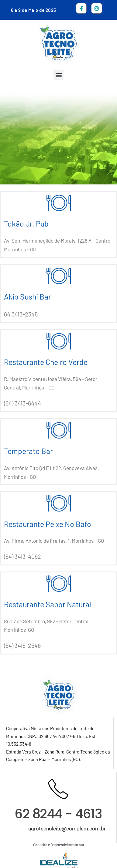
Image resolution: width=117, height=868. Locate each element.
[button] (58, 75)
